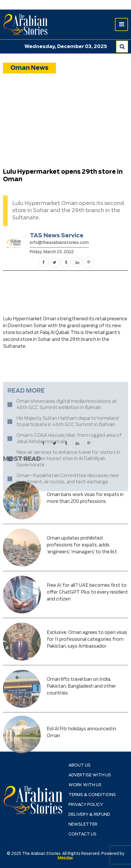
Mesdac (65, 858)
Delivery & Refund (89, 815)
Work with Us (85, 785)
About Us (79, 765)
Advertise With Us (90, 775)
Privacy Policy (86, 805)
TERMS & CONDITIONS (92, 795)
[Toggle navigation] (121, 24)
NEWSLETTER (83, 824)
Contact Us (82, 834)
